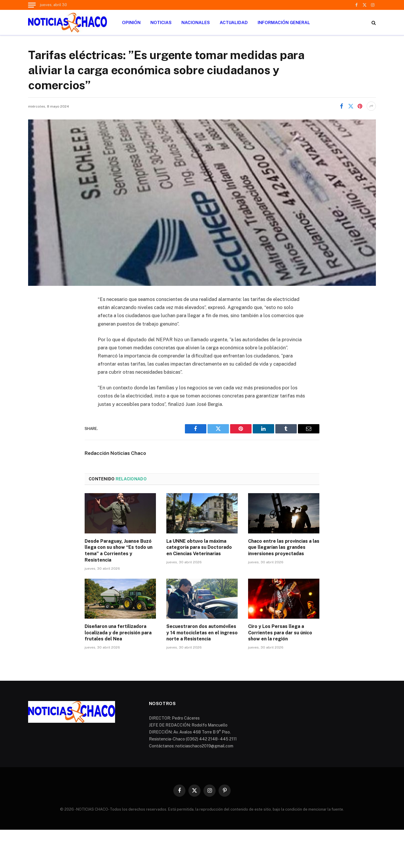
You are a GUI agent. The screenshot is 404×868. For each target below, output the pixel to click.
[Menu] (32, 5)
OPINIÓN (131, 22)
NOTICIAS (161, 22)
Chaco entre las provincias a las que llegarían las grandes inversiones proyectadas (284, 548)
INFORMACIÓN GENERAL (284, 22)
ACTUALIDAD (234, 22)
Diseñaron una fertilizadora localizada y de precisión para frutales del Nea (118, 633)
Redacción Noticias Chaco (115, 453)
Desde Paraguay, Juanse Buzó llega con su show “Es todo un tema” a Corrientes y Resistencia (119, 551)
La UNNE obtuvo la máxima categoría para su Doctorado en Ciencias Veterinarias (199, 548)
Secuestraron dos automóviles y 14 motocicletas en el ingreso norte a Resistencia (202, 633)
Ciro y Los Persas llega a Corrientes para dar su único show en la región (280, 633)
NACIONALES (196, 22)
